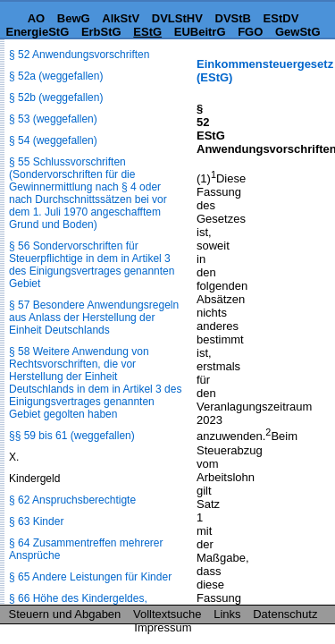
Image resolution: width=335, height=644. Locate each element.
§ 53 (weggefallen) (53, 119)
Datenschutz (285, 614)
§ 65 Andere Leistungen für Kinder (90, 577)
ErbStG (101, 32)
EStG (147, 32)
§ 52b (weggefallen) (56, 97)
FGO (250, 32)
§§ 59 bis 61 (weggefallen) (72, 436)
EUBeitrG (200, 32)
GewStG (298, 32)
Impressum (163, 627)
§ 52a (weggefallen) (56, 76)
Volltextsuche (167, 614)
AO (37, 18)
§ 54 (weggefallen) (53, 140)
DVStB (233, 18)
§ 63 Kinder (36, 521)
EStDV (281, 18)
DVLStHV (177, 18)
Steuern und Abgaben (65, 614)
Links (227, 614)
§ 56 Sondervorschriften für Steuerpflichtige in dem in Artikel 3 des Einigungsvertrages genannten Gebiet (92, 265)
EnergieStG (37, 32)
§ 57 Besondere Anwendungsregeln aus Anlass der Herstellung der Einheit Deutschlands (94, 318)
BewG (74, 18)
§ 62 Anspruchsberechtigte (72, 500)
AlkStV (121, 18)
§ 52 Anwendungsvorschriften (79, 55)
